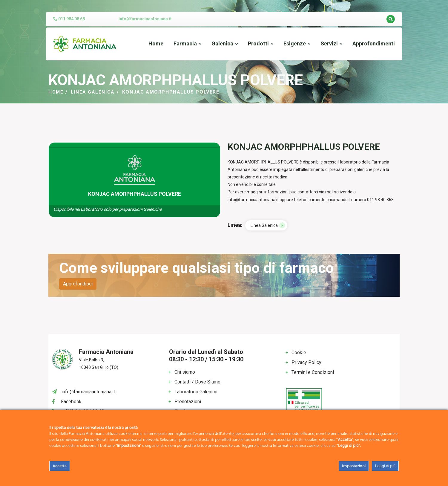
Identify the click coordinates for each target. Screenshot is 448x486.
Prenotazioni (188, 402)
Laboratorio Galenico (196, 392)
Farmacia (185, 43)
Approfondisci (78, 284)
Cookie (299, 353)
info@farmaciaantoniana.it (145, 19)
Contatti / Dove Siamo (197, 382)
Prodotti (258, 43)
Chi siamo (185, 372)
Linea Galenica (94, 92)
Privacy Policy (306, 362)
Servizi (329, 43)
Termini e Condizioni (313, 372)
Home (156, 43)
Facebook (71, 402)
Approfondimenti (374, 43)
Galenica (222, 43)
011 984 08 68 (69, 19)
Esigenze (295, 43)
